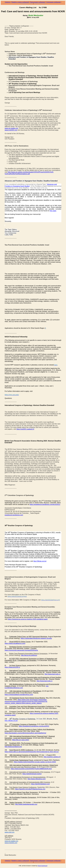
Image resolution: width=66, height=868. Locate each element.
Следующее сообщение (53, 2)
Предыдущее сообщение (37, 2)
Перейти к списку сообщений (20, 2)
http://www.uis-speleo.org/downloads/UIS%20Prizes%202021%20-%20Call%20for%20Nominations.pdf (29, 173)
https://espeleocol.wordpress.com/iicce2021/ (45, 504)
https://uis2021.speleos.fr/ (25, 429)
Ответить (8, 2)
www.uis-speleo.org (11, 128)
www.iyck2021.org (11, 130)
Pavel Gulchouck (42, 866)
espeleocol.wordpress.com (14, 515)
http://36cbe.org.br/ (40, 561)
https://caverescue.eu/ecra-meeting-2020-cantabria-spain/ (28, 619)
